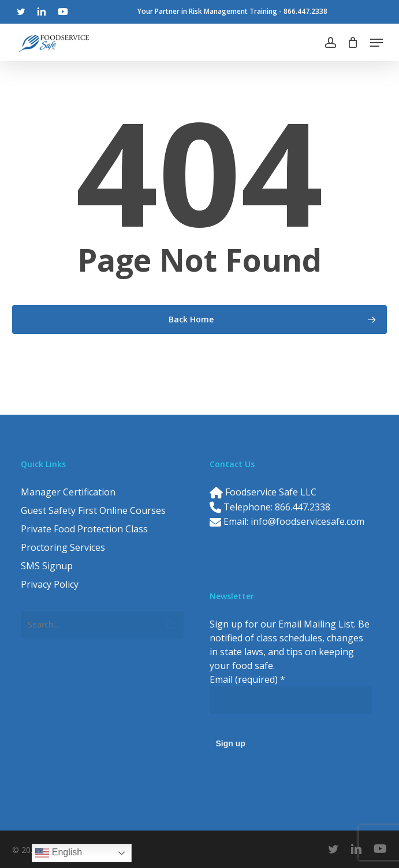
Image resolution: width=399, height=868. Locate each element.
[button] (376, 43)
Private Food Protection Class (84, 529)
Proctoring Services (63, 547)
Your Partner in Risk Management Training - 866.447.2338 (232, 11)
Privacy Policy (50, 584)
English (59, 853)
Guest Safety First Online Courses (93, 510)
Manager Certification (68, 492)
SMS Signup (47, 566)
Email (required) (247, 679)
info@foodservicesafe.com (307, 521)
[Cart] (353, 43)
